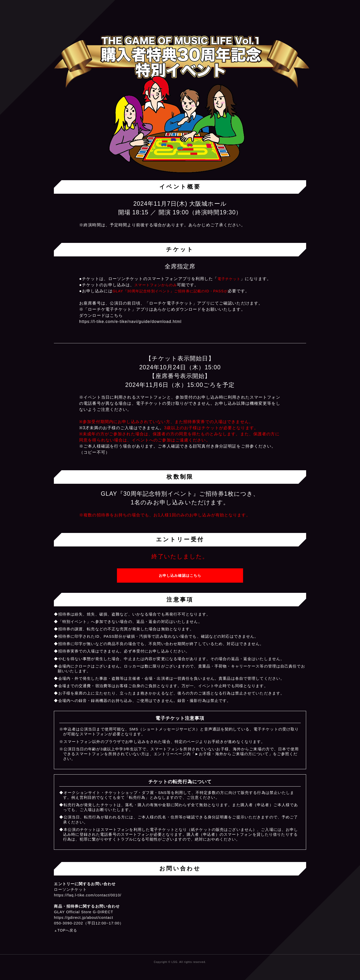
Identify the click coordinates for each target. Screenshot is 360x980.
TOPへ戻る (67, 930)
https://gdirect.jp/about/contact (83, 918)
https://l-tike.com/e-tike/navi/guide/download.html (130, 322)
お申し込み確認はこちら (180, 576)
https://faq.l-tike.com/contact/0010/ (88, 895)
